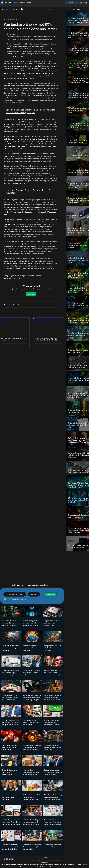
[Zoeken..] (71, 3)
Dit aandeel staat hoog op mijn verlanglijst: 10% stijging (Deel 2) (46, 339)
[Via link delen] (18, 305)
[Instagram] (4, 859)
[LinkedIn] (10, 859)
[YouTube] (12, 859)
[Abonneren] (51, 594)
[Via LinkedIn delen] (14, 305)
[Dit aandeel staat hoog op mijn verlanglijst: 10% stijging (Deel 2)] (48, 326)
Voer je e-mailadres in (12, 591)
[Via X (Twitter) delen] (9, 305)
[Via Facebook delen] (5, 305)
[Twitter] (7, 859)
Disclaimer (45, 862)
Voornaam (34, 591)
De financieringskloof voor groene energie (13, 339)
